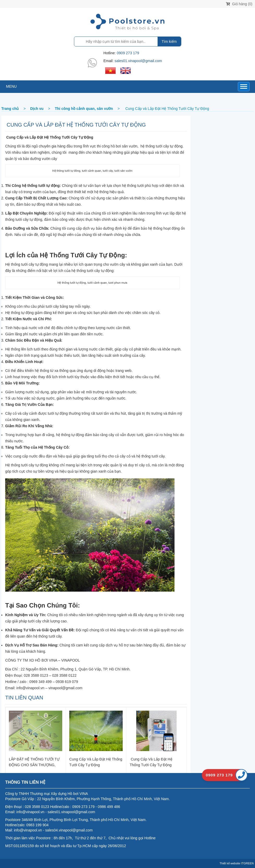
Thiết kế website (230, 863)
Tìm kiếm (169, 41)
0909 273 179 (128, 53)
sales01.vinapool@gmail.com (138, 61)
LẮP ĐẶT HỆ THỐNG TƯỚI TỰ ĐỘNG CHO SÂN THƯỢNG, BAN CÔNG (34, 762)
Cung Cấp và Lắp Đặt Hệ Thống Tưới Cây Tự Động (96, 762)
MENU (11, 86)
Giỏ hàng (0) (239, 4)
